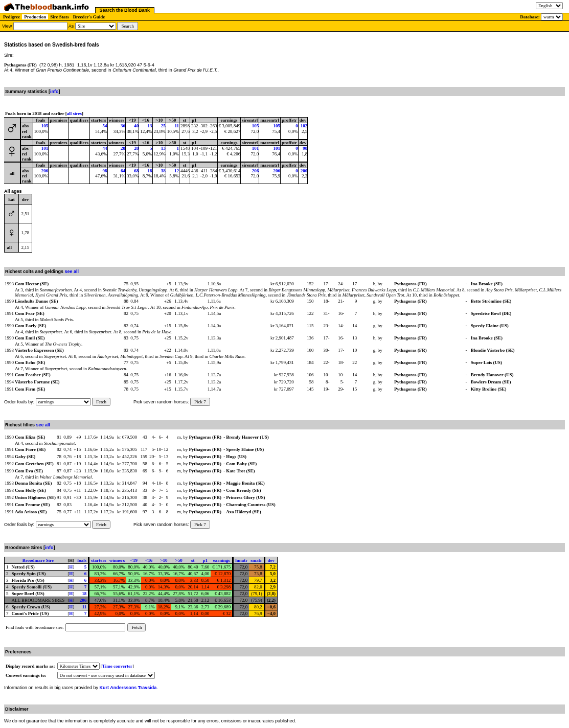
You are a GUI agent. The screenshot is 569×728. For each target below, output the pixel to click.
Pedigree (12, 17)
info (54, 92)
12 (177, 171)
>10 (164, 560)
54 (105, 126)
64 (123, 171)
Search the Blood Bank (125, 10)
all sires (74, 113)
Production (35, 17)
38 (163, 171)
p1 (206, 560)
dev (271, 560)
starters (98, 560)
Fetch (101, 402)
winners (117, 560)
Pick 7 (200, 402)
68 (136, 171)
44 (105, 148)
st (193, 560)
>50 (179, 560)
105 (45, 126)
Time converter (117, 666)
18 (150, 171)
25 (163, 126)
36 (123, 126)
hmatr (241, 560)
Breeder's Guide (89, 17)
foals (82, 560)
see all (72, 271)
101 (45, 148)
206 (45, 171)
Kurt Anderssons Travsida (128, 688)
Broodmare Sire (38, 560)
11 (177, 126)
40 (136, 126)
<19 (134, 560)
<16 (149, 560)
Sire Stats (60, 17)
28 (123, 148)
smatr (256, 560)
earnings (222, 560)
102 (304, 126)
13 (150, 126)
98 (305, 148)
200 (304, 171)
